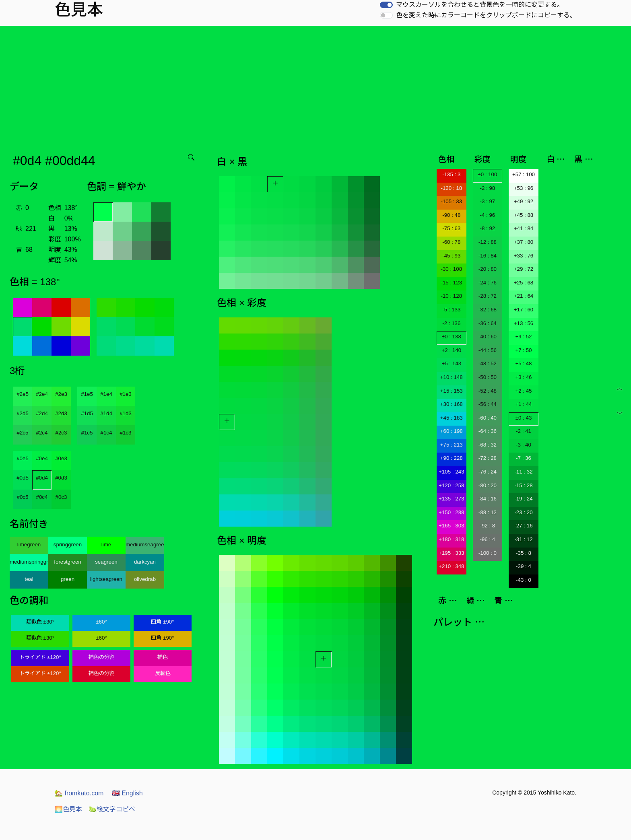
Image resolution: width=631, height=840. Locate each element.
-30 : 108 (451, 269)
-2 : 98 (487, 188)
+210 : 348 (451, 566)
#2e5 (23, 394)
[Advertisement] (315, 86)
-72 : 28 (488, 458)
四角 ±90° (162, 622)
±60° (101, 622)
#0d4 (42, 478)
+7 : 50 (523, 350)
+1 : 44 (523, 404)
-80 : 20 (488, 485)
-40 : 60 (488, 337)
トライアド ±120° (40, 657)
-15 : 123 (451, 283)
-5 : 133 (451, 310)
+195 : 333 (451, 553)
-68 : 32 (488, 445)
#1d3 (126, 413)
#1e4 (106, 394)
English (127, 793)
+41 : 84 (524, 228)
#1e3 (126, 394)
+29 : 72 (524, 269)
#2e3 (61, 394)
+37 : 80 (524, 242)
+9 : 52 (523, 337)
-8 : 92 (487, 228)
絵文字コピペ (112, 809)
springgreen (68, 545)
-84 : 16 (488, 499)
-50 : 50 (488, 377)
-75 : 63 (451, 228)
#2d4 (42, 413)
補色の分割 (102, 657)
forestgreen (67, 562)
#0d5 (23, 478)
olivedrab (145, 579)
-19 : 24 (523, 499)
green (68, 579)
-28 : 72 (488, 296)
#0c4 (42, 497)
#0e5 (23, 458)
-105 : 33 (451, 201)
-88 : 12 (488, 512)
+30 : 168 (452, 404)
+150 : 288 (451, 512)
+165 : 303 (451, 526)
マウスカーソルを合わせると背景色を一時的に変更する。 (480, 5)
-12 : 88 (488, 242)
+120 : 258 (451, 485)
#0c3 (61, 497)
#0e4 (42, 458)
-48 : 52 (488, 363)
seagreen (106, 562)
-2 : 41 (524, 431)
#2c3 (61, 433)
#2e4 (42, 394)
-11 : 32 (523, 472)
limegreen (29, 545)
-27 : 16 (523, 526)
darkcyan (145, 562)
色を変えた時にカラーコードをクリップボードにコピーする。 (486, 15)
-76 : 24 (488, 472)
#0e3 (61, 458)
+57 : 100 (524, 174)
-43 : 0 (524, 580)
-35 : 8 (524, 553)
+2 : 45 (523, 391)
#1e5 (87, 394)
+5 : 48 (523, 363)
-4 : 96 (487, 215)
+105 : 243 (451, 472)
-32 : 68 (488, 310)
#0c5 (23, 497)
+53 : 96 (524, 188)
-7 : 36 (524, 458)
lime (106, 545)
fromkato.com (79, 793)
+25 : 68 (524, 283)
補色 (163, 657)
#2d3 (61, 413)
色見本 (68, 809)
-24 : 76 (488, 283)
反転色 (163, 673)
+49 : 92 (524, 201)
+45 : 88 (524, 215)
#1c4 (106, 433)
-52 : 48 (488, 391)
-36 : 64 (488, 323)
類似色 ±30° (40, 622)
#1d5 (87, 413)
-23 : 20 (523, 512)
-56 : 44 (488, 404)
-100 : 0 (488, 553)
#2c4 (42, 433)
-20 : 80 (488, 269)
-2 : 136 (451, 323)
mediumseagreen (145, 545)
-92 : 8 (487, 526)
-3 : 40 (524, 445)
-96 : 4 (487, 539)
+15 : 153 (452, 391)
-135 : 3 (451, 174)
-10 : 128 (451, 296)
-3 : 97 (487, 201)
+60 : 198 (452, 431)
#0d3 (61, 478)
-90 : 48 (451, 215)
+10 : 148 (452, 377)
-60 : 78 (451, 242)
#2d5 (23, 413)
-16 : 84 (488, 256)
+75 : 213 (452, 445)
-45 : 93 (451, 256)
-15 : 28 (523, 485)
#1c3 (126, 433)
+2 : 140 (452, 350)
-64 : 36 (488, 431)
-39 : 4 (524, 566)
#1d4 (106, 413)
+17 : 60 (524, 310)
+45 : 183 (452, 418)
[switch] (386, 5)
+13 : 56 (524, 323)
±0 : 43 (524, 418)
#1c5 (87, 433)
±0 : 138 (452, 337)
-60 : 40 (488, 418)
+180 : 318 (451, 539)
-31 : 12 (523, 539)
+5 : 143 (452, 363)
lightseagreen (106, 579)
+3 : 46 (523, 377)
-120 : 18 (451, 188)
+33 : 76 (524, 256)
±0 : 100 (487, 174)
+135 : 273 (451, 499)
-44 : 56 (488, 350)
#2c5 (23, 433)
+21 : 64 (524, 296)
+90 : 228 (452, 458)
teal (29, 579)
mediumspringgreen (29, 562)
